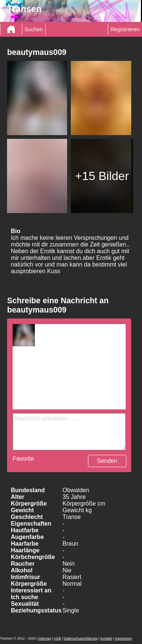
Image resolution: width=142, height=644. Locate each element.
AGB (57, 638)
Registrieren (125, 29)
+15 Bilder (102, 176)
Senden (107, 461)
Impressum (123, 638)
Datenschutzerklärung (81, 638)
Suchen (34, 29)
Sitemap (44, 638)
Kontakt (106, 638)
